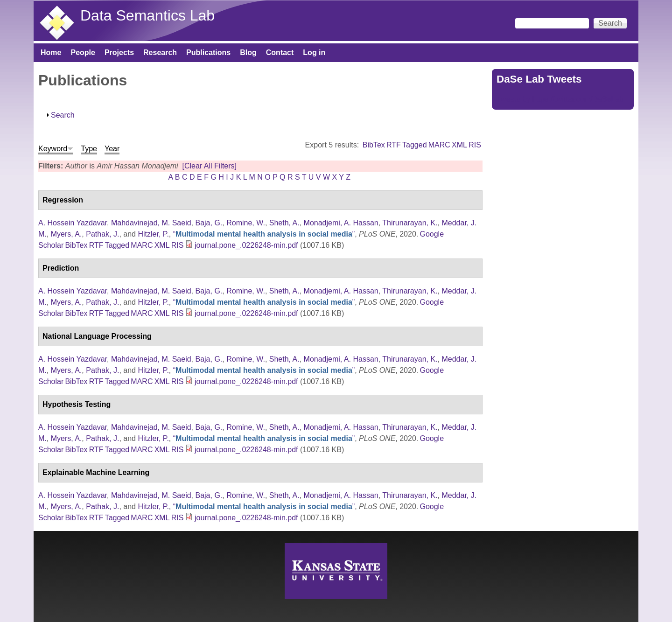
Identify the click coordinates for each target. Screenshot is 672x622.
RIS (475, 145)
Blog (248, 52)
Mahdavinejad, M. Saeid (151, 223)
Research (160, 52)
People (83, 52)
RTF (394, 145)
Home (51, 52)
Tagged (415, 145)
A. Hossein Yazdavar (73, 223)
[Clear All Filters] (210, 166)
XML (459, 145)
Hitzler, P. (153, 234)
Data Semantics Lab (147, 15)
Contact (280, 52)
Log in (314, 52)
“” (264, 234)
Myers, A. (66, 234)
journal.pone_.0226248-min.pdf (246, 245)
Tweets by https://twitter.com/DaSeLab (560, 99)
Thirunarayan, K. (410, 223)
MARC (439, 145)
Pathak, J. (102, 234)
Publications (208, 52)
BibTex (374, 145)
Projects (119, 52)
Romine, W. (246, 223)
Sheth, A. (284, 223)
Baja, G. (209, 223)
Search (63, 115)
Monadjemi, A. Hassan (341, 223)
